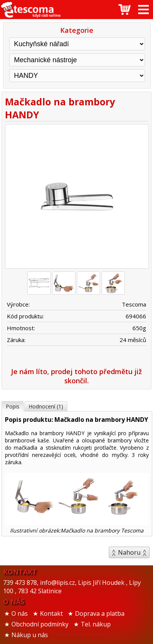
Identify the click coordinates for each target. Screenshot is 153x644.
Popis (13, 406)
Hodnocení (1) (46, 406)
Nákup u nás (30, 635)
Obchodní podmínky (40, 624)
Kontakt (51, 613)
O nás (20, 613)
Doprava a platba (100, 613)
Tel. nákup (96, 624)
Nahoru (129, 552)
